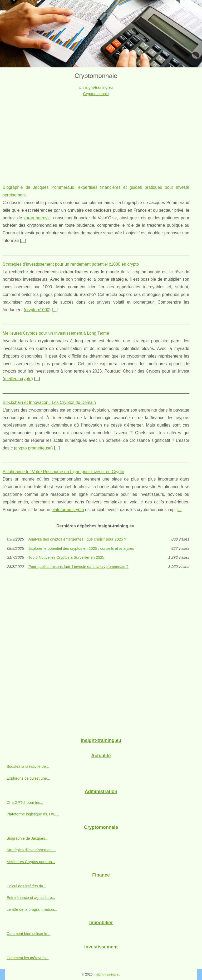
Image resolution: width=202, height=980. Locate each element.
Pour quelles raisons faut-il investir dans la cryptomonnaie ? (78, 567)
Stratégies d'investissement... (31, 850)
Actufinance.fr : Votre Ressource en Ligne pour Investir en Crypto (63, 472)
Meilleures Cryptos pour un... (31, 862)
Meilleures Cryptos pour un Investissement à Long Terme (56, 333)
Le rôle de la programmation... (32, 909)
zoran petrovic (37, 218)
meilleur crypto (18, 379)
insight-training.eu (98, 87)
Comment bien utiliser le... (28, 934)
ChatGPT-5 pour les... (25, 803)
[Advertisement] (96, 136)
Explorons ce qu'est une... (28, 778)
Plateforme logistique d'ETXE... (33, 814)
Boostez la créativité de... (28, 766)
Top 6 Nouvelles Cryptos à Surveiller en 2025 (66, 557)
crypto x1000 (37, 310)
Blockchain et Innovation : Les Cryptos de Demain (49, 402)
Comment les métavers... (28, 958)
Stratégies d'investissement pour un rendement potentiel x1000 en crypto (71, 264)
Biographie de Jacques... (27, 838)
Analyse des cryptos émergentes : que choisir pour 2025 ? (77, 539)
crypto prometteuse (33, 448)
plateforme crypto (68, 510)
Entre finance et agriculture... (31, 898)
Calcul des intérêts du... (26, 886)
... (23, 241)
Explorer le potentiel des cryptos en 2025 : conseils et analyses (81, 548)
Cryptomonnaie (96, 94)
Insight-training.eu (107, 974)
